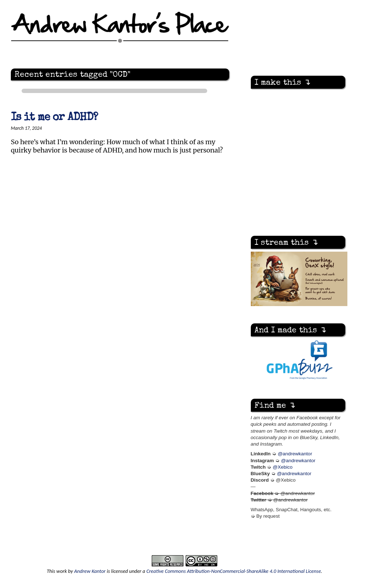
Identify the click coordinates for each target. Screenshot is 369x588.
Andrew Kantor (90, 571)
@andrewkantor (295, 454)
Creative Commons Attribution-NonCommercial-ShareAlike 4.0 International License (234, 571)
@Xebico (283, 467)
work (61, 571)
